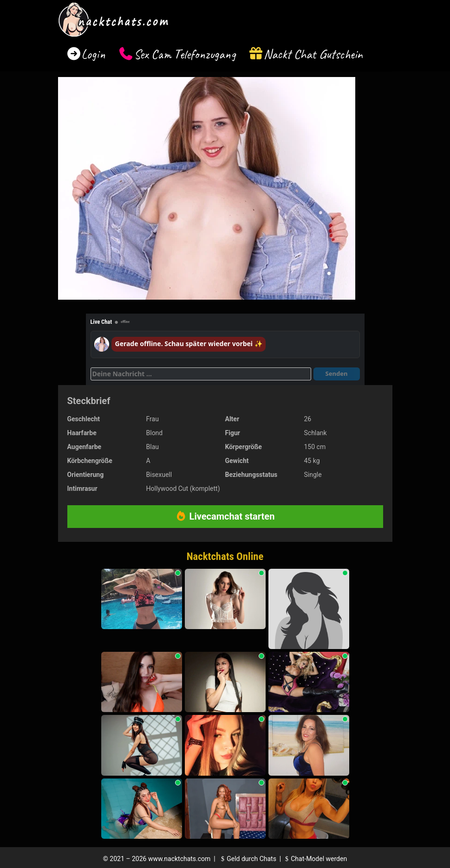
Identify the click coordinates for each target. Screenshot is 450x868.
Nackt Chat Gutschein (313, 54)
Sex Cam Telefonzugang (185, 54)
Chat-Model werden (315, 859)
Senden (337, 373)
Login (93, 54)
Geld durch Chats (248, 859)
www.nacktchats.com (179, 859)
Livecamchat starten (225, 516)
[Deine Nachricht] (201, 374)
